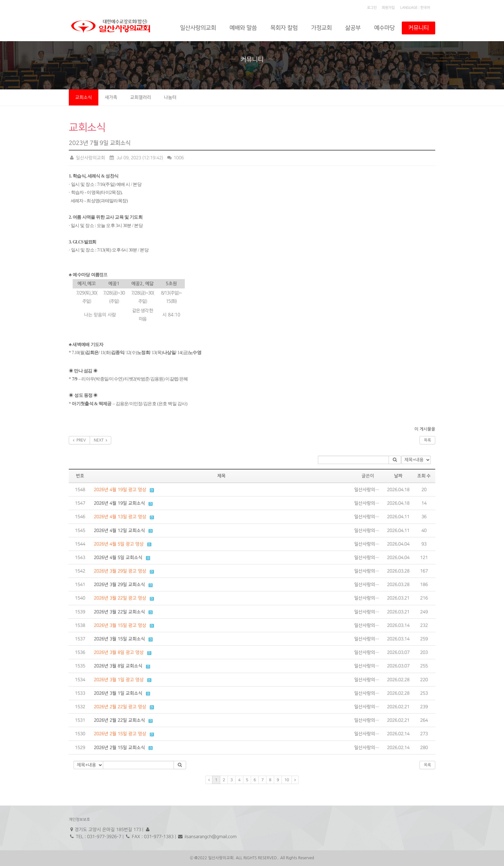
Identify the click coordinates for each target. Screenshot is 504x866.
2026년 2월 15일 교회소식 (119, 747)
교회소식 (84, 97)
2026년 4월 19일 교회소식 (119, 503)
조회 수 (424, 476)
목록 (427, 440)
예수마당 (384, 28)
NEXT (100, 440)
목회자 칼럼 (284, 28)
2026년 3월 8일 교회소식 (118, 666)
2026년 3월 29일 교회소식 (119, 584)
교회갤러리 (141, 97)
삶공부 (353, 28)
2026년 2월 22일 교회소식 (119, 720)
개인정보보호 (79, 820)
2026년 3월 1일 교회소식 (118, 693)
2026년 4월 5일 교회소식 (118, 557)
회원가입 (388, 8)
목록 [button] (427, 765)
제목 (221, 476)
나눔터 (170, 97)
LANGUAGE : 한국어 (415, 8)
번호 (80, 476)
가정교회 (321, 28)
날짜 (398, 476)
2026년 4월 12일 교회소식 (119, 530)
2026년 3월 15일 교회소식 (119, 639)
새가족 (111, 97)
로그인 (372, 8)
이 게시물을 (425, 429)
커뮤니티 (419, 28)
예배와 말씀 (243, 28)
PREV (79, 440)
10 (287, 780)
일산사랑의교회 (198, 28)
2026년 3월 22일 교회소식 (119, 612)
